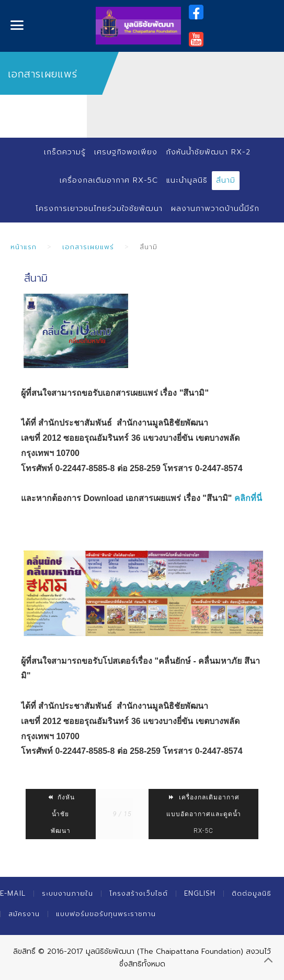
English (200, 893)
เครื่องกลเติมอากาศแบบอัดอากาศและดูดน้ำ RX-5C (204, 814)
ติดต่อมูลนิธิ (252, 893)
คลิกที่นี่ (248, 498)
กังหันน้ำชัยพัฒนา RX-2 (208, 152)
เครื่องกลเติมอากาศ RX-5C (109, 180)
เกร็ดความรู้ (65, 152)
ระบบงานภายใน (67, 893)
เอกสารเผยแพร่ (88, 247)
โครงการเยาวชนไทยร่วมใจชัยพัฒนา (99, 209)
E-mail (13, 893)
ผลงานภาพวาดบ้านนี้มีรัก (215, 209)
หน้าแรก (24, 247)
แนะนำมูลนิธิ (187, 180)
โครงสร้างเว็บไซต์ (139, 893)
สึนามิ (226, 180)
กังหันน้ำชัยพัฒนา (61, 814)
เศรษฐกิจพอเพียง (126, 152)
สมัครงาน (24, 914)
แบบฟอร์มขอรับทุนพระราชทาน (106, 914)
